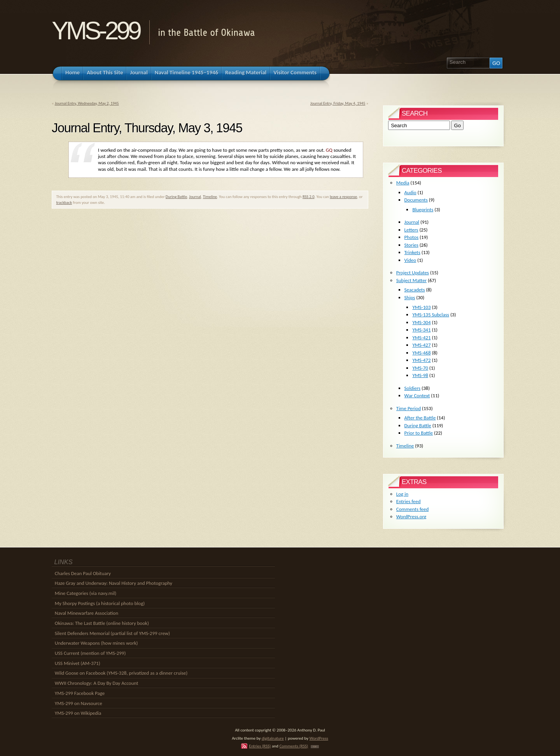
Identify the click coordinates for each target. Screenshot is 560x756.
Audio (410, 192)
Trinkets (412, 252)
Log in (402, 494)
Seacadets (415, 290)
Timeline (210, 197)
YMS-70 (420, 368)
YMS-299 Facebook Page (80, 693)
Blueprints (423, 210)
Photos (412, 237)
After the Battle (420, 418)
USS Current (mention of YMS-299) (90, 653)
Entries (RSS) (260, 746)
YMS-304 (421, 322)
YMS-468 (421, 353)
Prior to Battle (419, 433)
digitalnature (273, 738)
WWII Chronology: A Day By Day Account (97, 683)
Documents (416, 200)
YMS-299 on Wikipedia (78, 713)
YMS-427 (421, 345)
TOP (315, 747)
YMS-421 (421, 338)
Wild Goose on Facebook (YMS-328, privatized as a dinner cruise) (121, 673)
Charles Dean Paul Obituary (83, 573)
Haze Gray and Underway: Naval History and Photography (114, 583)
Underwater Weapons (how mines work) (96, 643)
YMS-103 (421, 307)
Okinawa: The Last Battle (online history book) (102, 623)
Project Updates (413, 273)
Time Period (409, 408)
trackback (64, 203)
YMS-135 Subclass (431, 315)
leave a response (343, 197)
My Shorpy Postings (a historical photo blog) (100, 603)
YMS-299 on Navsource (79, 703)
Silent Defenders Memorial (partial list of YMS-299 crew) (112, 633)
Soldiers (413, 388)
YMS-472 (421, 360)
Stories (411, 245)
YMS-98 (420, 375)
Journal (195, 197)
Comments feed (413, 509)
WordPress (319, 738)
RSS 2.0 (309, 197)
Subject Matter (411, 280)
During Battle (176, 197)
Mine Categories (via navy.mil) (86, 593)
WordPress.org (411, 517)
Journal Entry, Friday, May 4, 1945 (338, 103)
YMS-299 (95, 31)
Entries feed (409, 501)
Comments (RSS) (294, 746)
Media (403, 183)
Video (410, 260)
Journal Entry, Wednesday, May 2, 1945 (87, 103)
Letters (411, 230)
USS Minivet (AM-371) (78, 663)
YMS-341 (421, 330)
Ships (410, 297)
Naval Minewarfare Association (87, 613)
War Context (417, 396)
